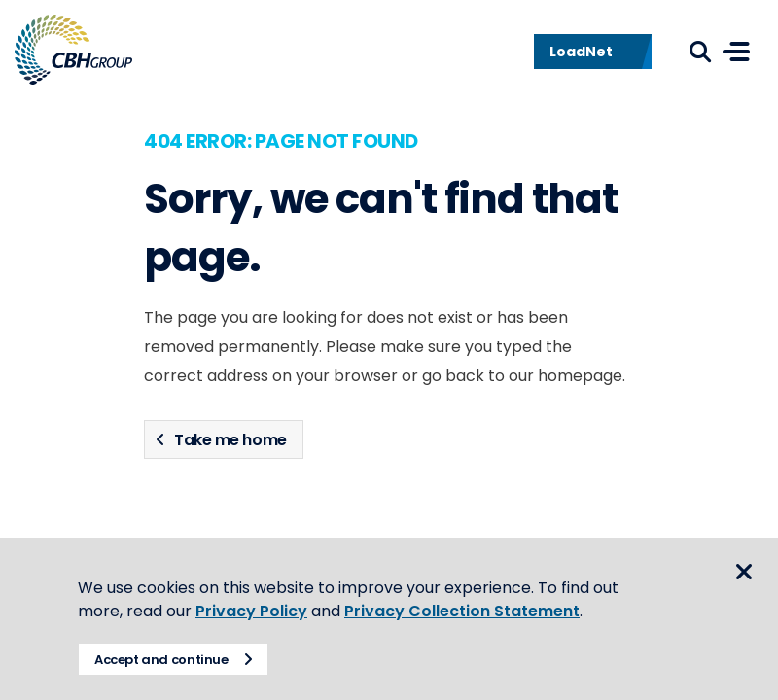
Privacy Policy (251, 611)
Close (744, 572)
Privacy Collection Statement (462, 611)
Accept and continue (161, 660)
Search (700, 52)
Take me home (230, 440)
